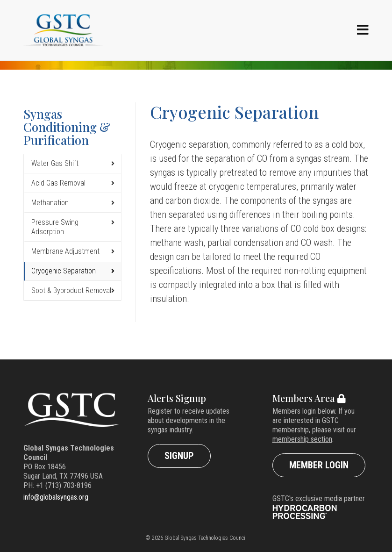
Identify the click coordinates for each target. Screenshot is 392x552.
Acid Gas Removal (58, 183)
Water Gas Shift (55, 163)
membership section (302, 439)
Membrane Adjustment (65, 251)
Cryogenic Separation (64, 271)
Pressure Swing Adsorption (55, 227)
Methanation (50, 203)
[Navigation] (363, 30)
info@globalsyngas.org (56, 497)
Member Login (319, 465)
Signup (179, 456)
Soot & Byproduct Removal (71, 290)
